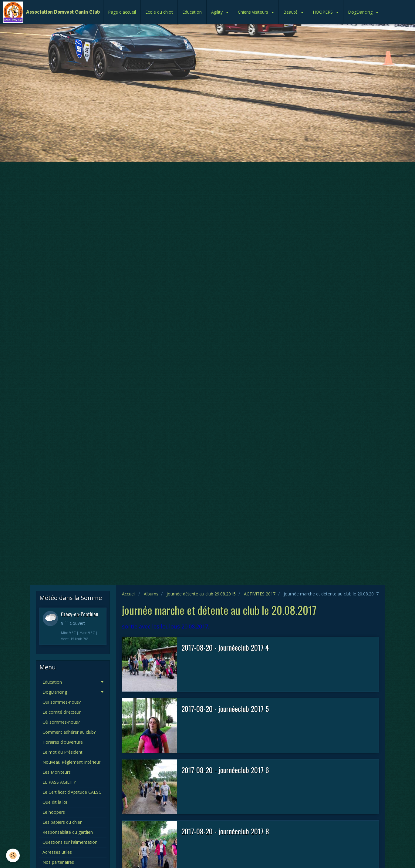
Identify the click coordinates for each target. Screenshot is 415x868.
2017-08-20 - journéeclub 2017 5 (225, 709)
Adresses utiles (57, 852)
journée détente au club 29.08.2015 (201, 594)
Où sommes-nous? (61, 722)
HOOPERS (323, 12)
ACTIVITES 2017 (260, 594)
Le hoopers (54, 812)
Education (192, 12)
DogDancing (361, 12)
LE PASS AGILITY (59, 782)
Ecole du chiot (159, 12)
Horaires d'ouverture (63, 742)
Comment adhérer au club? (69, 732)
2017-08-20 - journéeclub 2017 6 (225, 770)
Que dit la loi (55, 802)
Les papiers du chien (62, 822)
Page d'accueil (122, 12)
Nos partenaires (58, 862)
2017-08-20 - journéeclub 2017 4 (225, 647)
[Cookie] (13, 855)
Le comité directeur (62, 712)
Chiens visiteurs (254, 12)
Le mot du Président (62, 752)
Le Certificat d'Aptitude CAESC (72, 792)
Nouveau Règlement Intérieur (71, 762)
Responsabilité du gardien (68, 832)
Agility (218, 12)
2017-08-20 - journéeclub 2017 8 (225, 831)
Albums (151, 594)
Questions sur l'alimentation (70, 842)
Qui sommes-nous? (62, 702)
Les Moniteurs (57, 772)
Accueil (129, 594)
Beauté (291, 12)
